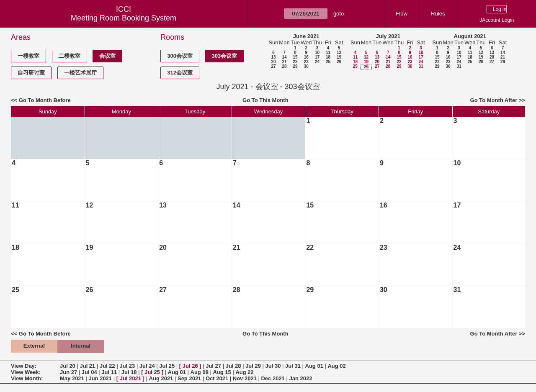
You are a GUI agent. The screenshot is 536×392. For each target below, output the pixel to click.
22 (295, 62)
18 (328, 57)
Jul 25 (167, 366)
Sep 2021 (189, 378)
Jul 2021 (130, 378)
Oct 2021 (217, 378)
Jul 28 (233, 366)
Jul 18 (129, 372)
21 (284, 62)
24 (317, 62)
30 (306, 66)
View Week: (26, 372)
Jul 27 (213, 366)
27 (273, 66)
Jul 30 (273, 366)
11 (328, 53)
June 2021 (306, 36)
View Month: (27, 378)
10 (317, 53)
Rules (438, 14)
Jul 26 (190, 366)
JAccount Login (497, 20)
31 (421, 66)
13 (273, 57)
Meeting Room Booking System (124, 18)
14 (284, 57)
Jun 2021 (100, 378)
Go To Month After (494, 100)
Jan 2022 (300, 378)
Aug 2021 (161, 378)
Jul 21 (87, 366)
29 (295, 66)
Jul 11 (109, 372)
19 (339, 57)
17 (317, 57)
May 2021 (72, 378)
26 (339, 62)
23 (306, 62)
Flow (401, 14)
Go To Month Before (45, 100)
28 (284, 66)
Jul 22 (107, 366)
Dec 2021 (273, 378)
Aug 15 (222, 372)
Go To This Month (265, 100)
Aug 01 (314, 366)
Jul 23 (127, 366)
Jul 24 (147, 366)
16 (306, 57)
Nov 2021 (245, 378)
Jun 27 (68, 372)
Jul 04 (89, 372)
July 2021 (388, 36)
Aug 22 (244, 372)
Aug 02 (336, 366)
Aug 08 (200, 372)
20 (273, 62)
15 (295, 57)
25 (328, 62)
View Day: (24, 366)
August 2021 (470, 36)
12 (339, 53)
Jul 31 (293, 366)
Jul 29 (253, 366)
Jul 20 (68, 366)
